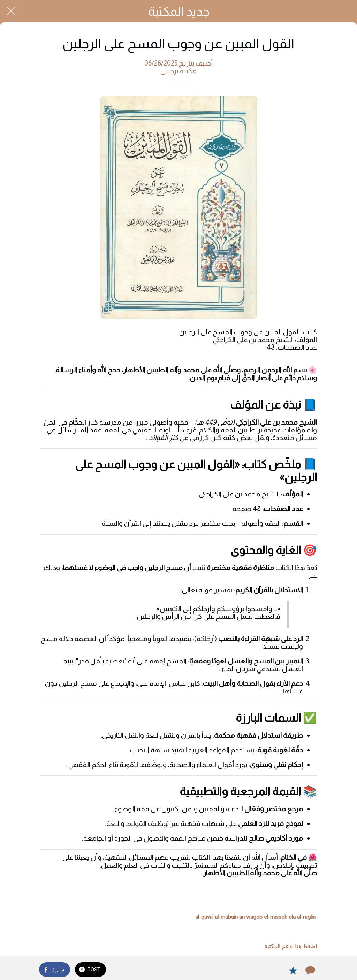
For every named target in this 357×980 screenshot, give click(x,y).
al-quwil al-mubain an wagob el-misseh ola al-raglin (255, 917)
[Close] (11, 11)
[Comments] (310, 970)
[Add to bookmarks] (293, 970)
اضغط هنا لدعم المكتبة (291, 947)
